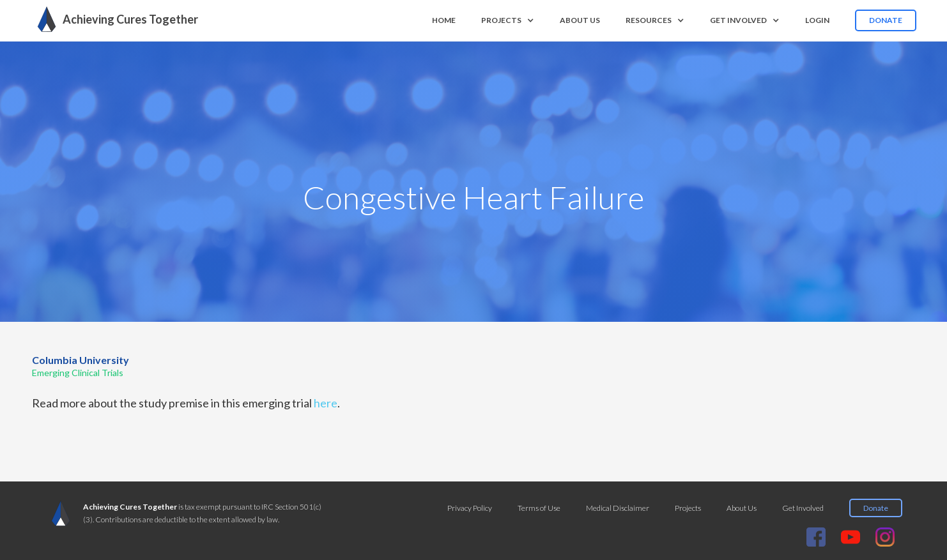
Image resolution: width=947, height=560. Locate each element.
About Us (742, 508)
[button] (508, 20)
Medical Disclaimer (618, 508)
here (326, 403)
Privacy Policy (470, 508)
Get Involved (803, 508)
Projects (688, 508)
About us (580, 20)
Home (444, 20)
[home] (114, 19)
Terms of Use (539, 508)
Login (817, 20)
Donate (886, 20)
